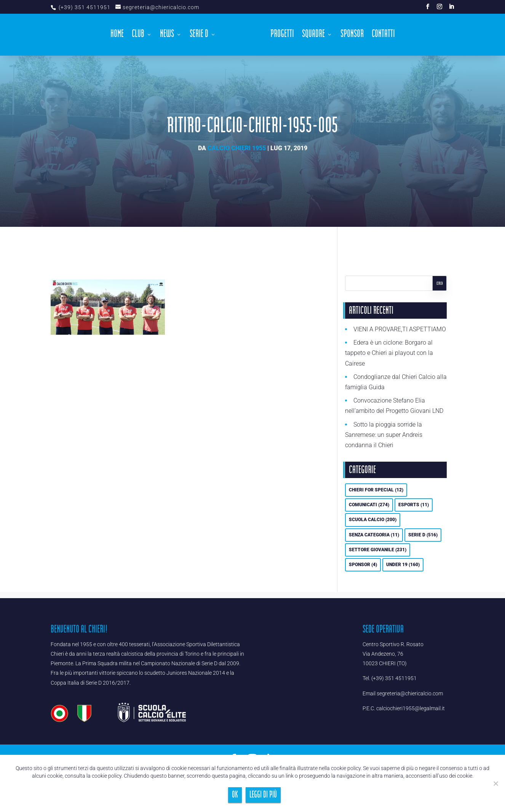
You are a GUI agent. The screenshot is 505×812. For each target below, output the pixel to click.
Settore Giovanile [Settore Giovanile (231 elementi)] (378, 550)
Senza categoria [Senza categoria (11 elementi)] (374, 535)
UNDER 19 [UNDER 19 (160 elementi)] (403, 565)
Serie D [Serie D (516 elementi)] (423, 535)
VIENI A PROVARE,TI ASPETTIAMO (400, 329)
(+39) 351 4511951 (84, 7)
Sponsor (352, 36)
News (167, 36)
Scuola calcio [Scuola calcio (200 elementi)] (373, 520)
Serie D (199, 36)
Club (138, 36)
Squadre (313, 36)
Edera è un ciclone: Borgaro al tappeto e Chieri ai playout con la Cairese (389, 353)
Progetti (282, 36)
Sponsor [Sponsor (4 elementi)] (363, 565)
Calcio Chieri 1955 (237, 148)
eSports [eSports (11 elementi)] (414, 505)
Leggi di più (263, 795)
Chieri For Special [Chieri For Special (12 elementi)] (376, 490)
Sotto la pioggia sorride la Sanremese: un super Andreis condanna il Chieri (384, 435)
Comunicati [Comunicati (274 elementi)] (369, 505)
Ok (235, 795)
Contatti (383, 36)
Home (117, 36)
